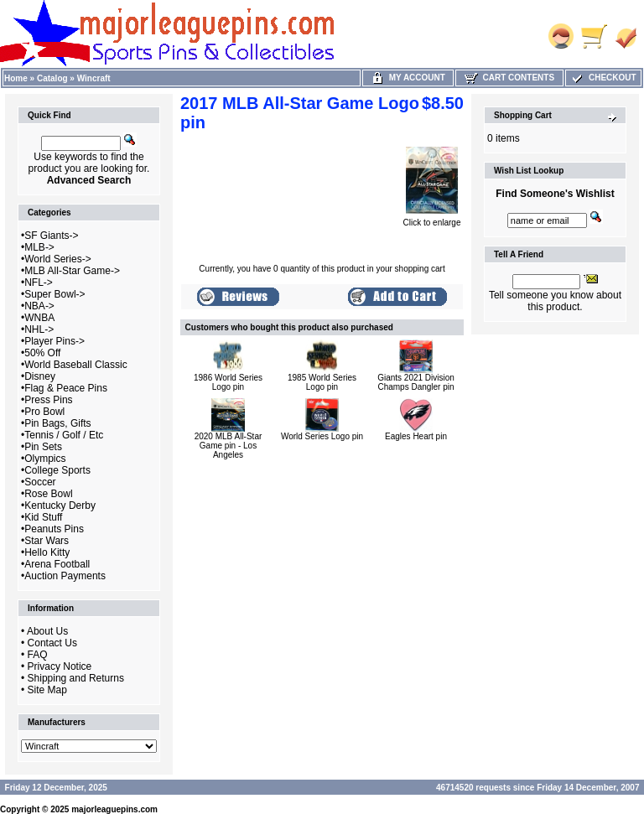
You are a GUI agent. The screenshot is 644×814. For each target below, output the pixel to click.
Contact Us (52, 643)
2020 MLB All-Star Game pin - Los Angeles (229, 446)
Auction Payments (65, 576)
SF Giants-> (51, 236)
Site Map (47, 690)
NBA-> (39, 306)
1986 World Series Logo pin (228, 382)
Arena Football (57, 564)
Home (16, 78)
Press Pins (48, 400)
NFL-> (39, 283)
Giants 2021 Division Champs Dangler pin (416, 382)
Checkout (603, 78)
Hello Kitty (47, 552)
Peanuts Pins (54, 529)
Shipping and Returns (76, 678)
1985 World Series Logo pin (322, 382)
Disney (40, 376)
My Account (408, 78)
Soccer (40, 482)
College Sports (57, 470)
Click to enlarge (432, 219)
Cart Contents (509, 78)
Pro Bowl (44, 412)
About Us (47, 631)
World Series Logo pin (322, 436)
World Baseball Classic (76, 365)
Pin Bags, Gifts (57, 423)
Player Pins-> (55, 341)
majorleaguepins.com (114, 809)
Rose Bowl (48, 494)
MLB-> (39, 247)
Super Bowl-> (55, 294)
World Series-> (57, 259)
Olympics (45, 459)
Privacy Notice (60, 666)
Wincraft (94, 78)
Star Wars (47, 541)
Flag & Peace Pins (66, 388)
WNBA (39, 318)
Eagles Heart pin (416, 436)
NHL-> (39, 329)
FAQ (38, 655)
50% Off (42, 353)
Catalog (52, 78)
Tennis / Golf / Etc (64, 435)
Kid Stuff (43, 517)
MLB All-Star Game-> (72, 271)
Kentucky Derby (60, 506)
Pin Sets (43, 447)
